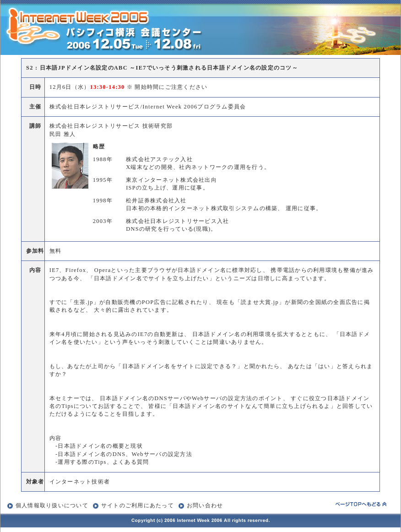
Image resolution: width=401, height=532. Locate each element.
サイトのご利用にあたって (138, 505)
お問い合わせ (201, 505)
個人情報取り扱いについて (52, 505)
